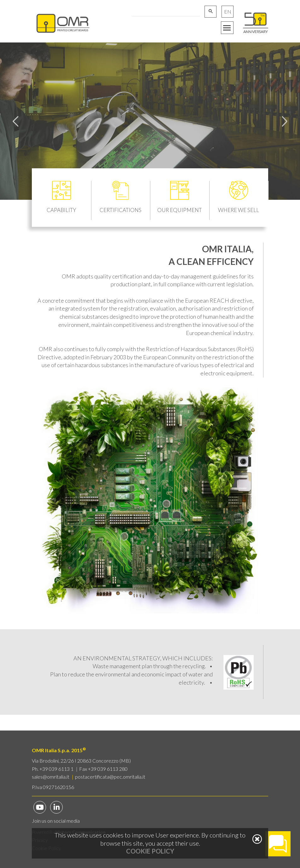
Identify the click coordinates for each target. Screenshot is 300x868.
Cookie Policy (150, 851)
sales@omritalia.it (51, 777)
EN (228, 11)
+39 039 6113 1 (56, 769)
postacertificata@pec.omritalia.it (110, 777)
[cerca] (165, 11)
